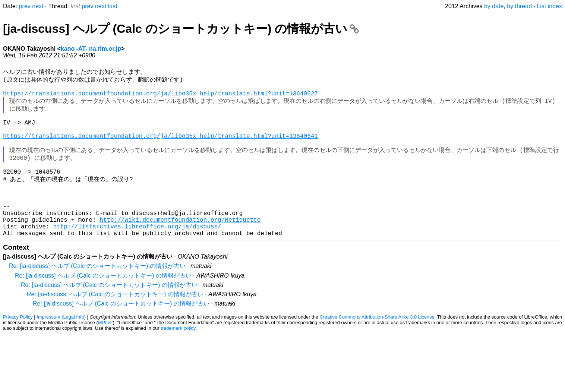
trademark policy (178, 359)
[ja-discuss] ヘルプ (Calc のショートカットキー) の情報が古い (181, 29)
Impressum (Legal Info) (61, 347)
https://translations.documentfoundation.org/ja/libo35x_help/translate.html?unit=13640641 (160, 148)
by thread (519, 6)
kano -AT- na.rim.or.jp (91, 49)
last (113, 6)
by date (494, 6)
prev (25, 6)
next (38, 6)
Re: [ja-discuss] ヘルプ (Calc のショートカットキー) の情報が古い (97, 296)
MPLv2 (105, 353)
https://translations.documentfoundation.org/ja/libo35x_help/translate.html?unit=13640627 (160, 98)
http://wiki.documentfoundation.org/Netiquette (180, 247)
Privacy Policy (18, 347)
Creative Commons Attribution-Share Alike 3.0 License (377, 347)
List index (549, 6)
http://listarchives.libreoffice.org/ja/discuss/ (137, 255)
